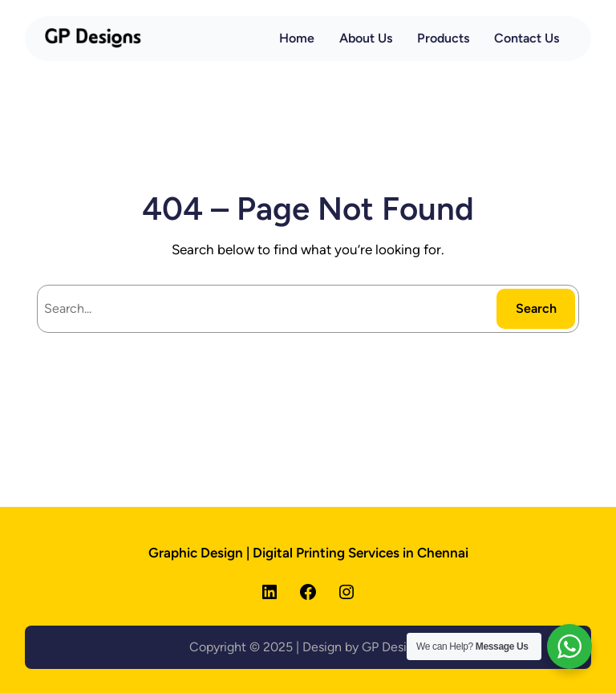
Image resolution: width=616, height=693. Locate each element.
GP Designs (394, 647)
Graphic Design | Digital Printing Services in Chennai (308, 553)
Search (536, 308)
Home (297, 38)
